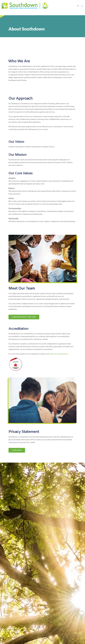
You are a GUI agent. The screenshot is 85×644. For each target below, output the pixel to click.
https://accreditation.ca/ (59, 354)
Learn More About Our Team (24, 317)
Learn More (17, 450)
